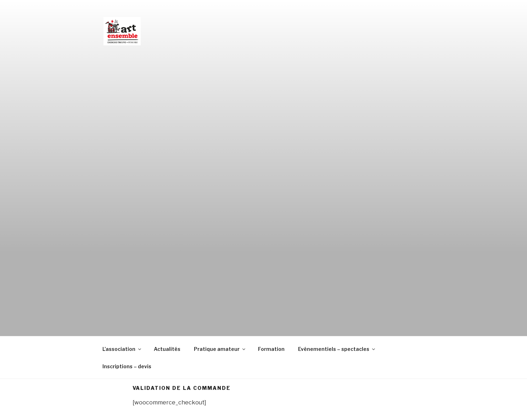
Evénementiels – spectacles (337, 349)
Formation (271, 349)
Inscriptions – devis (127, 366)
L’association (122, 349)
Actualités (167, 349)
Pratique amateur (220, 349)
